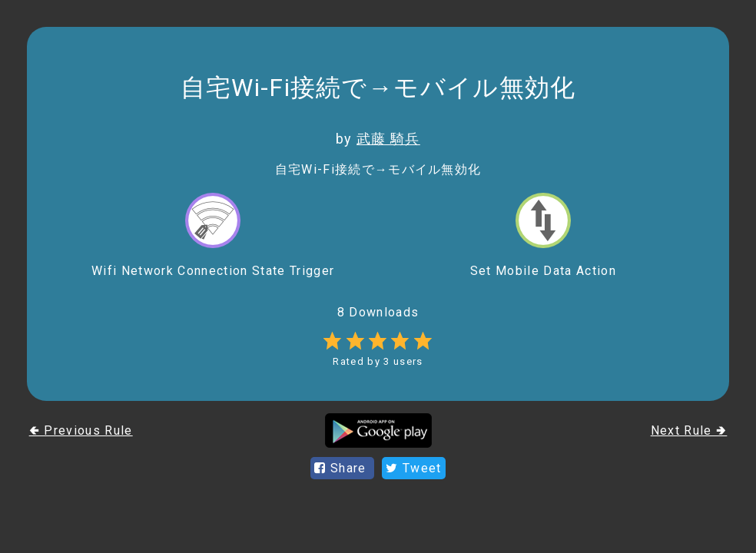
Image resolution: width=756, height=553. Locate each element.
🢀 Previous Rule (81, 430)
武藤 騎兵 (388, 139)
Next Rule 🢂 (689, 430)
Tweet (413, 468)
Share (342, 468)
